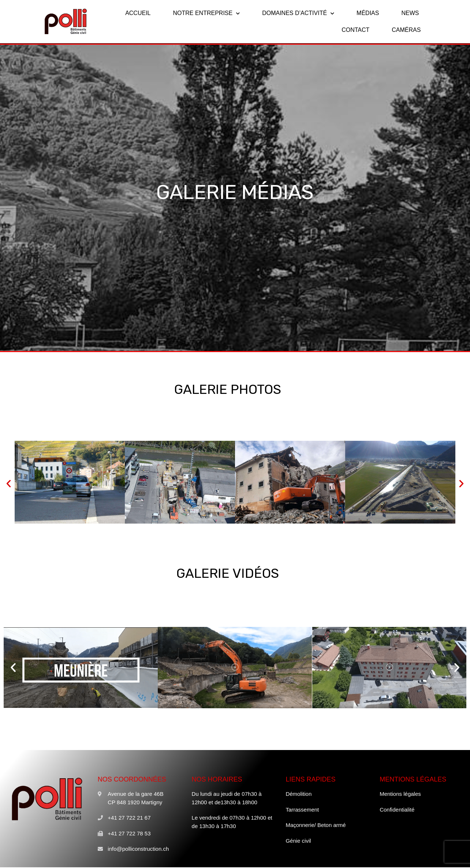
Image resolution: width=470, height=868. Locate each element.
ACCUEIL (138, 13)
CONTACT (355, 30)
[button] (9, 483)
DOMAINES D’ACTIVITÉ (298, 13)
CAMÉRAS (406, 30)
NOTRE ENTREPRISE (206, 13)
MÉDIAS (368, 13)
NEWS (410, 13)
